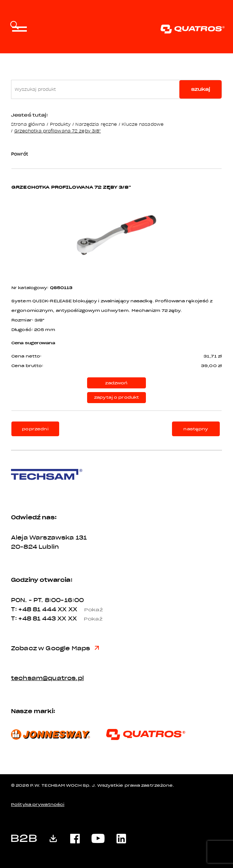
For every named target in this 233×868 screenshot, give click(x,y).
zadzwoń (116, 383)
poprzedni (35, 429)
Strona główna (28, 124)
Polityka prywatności (38, 805)
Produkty (60, 124)
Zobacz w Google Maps (55, 648)
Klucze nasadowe (143, 124)
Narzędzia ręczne (96, 124)
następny (196, 429)
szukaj (201, 89)
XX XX (83, 609)
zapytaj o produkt (117, 397)
